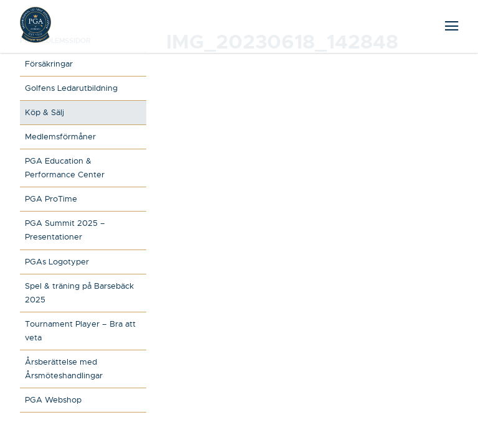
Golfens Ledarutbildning (71, 88)
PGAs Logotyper (57, 262)
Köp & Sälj (45, 112)
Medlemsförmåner (60, 137)
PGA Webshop (53, 400)
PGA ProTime (51, 199)
